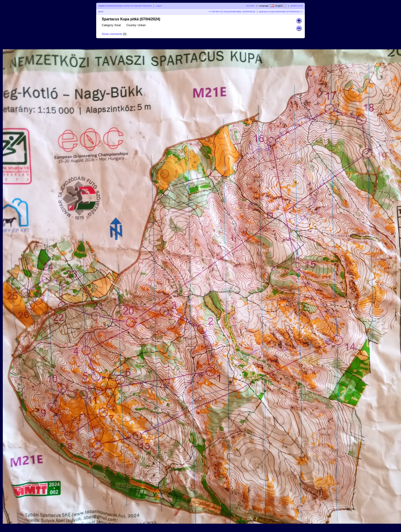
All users (250, 6)
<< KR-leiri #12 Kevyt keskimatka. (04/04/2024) (232, 11)
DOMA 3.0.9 (296, 6)
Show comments (112, 34)
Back (101, 11)
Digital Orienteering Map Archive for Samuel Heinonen (125, 6)
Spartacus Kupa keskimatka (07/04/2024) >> (281, 11)
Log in (159, 6)
